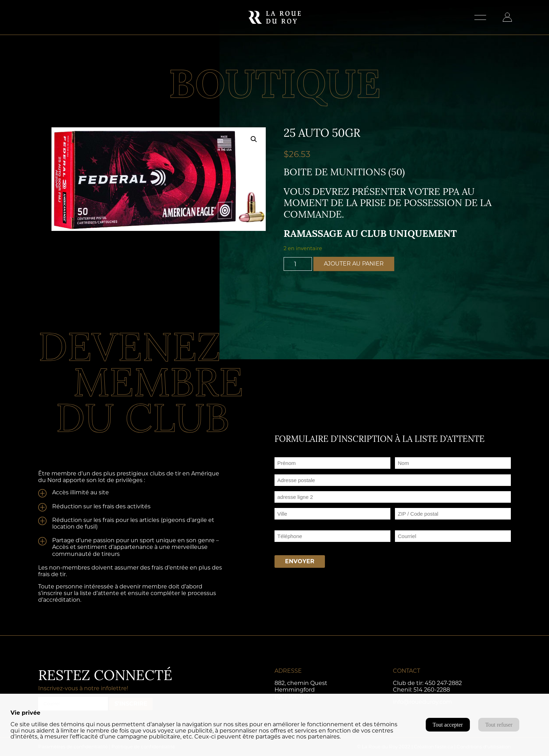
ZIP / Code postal (417, 522)
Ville (280, 522)
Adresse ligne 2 (293, 505)
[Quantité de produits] (298, 264)
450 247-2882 (443, 683)
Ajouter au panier (354, 264)
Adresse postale (294, 489)
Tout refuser (499, 725)
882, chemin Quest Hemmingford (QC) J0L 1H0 (301, 690)
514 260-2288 (432, 690)
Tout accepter (448, 725)
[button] (254, 139)
